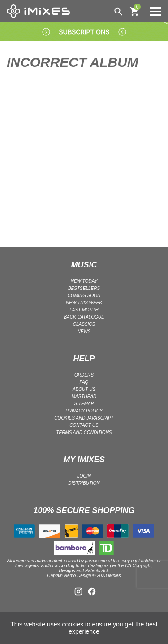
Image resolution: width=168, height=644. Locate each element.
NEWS (84, 331)
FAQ (84, 382)
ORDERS (84, 375)
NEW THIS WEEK (84, 303)
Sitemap (84, 404)
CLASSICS (84, 324)
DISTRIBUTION (84, 483)
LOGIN (84, 476)
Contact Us (84, 425)
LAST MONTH (84, 310)
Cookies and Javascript (84, 418)
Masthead (84, 396)
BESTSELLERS (84, 288)
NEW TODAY (84, 281)
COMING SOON (84, 296)
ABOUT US (84, 389)
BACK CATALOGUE (84, 317)
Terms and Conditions (84, 432)
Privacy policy (84, 411)
